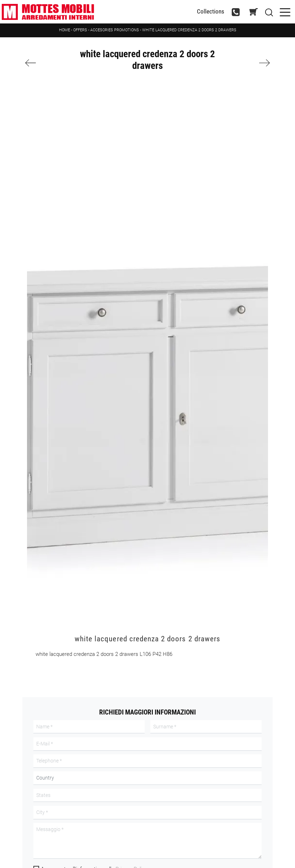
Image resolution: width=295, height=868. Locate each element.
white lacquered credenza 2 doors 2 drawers (189, 30)
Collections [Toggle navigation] (211, 12)
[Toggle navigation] (285, 12)
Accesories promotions (115, 30)
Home (65, 30)
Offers (80, 30)
